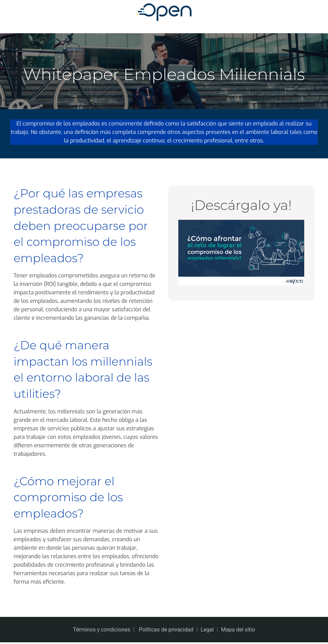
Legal (207, 631)
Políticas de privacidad (166, 631)
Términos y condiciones (102, 631)
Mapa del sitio (238, 631)
